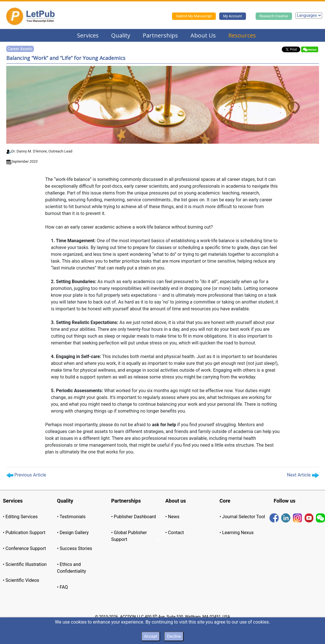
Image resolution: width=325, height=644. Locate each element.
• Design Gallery (73, 533)
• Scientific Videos (21, 580)
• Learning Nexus (237, 533)
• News (173, 517)
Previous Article (26, 475)
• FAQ (63, 587)
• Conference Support (24, 548)
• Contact (175, 533)
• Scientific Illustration (25, 564)
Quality (121, 35)
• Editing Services (20, 517)
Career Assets (20, 49)
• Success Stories (75, 548)
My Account (233, 16)
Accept (151, 636)
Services (88, 35)
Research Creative (274, 16)
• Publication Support (24, 533)
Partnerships (160, 35)
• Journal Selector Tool (242, 517)
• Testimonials (71, 517)
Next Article (303, 475)
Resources (242, 35)
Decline (174, 636)
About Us (203, 35)
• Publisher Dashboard (133, 517)
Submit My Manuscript (194, 16)
